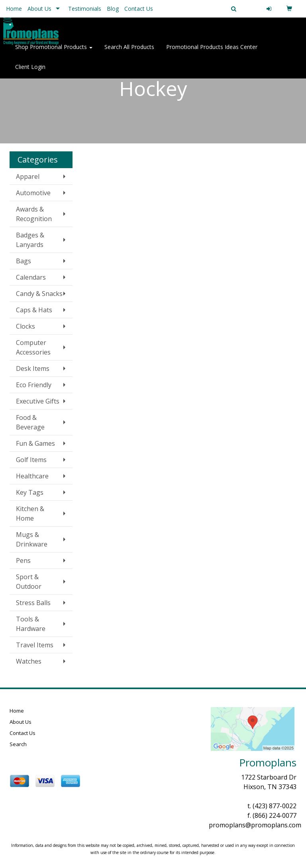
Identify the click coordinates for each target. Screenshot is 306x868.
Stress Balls (33, 603)
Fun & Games (35, 443)
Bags (24, 261)
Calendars (31, 277)
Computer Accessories (33, 347)
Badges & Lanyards (30, 240)
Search (18, 744)
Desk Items (33, 368)
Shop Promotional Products (54, 52)
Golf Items (31, 460)
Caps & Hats (34, 310)
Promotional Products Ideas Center (212, 52)
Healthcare (32, 476)
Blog (113, 9)
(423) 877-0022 (275, 806)
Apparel (28, 176)
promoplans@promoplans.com (255, 825)
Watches (29, 661)
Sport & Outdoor (29, 582)
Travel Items (35, 645)
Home (14, 9)
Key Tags (30, 492)
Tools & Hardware (31, 624)
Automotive (33, 193)
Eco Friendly (34, 385)
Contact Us (139, 9)
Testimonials (85, 9)
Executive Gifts (38, 401)
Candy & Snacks (39, 294)
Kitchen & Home (30, 513)
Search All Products (129, 52)
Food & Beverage (30, 422)
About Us (39, 9)
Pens (23, 560)
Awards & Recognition (34, 214)
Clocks (25, 326)
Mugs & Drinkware (32, 539)
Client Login (30, 72)
